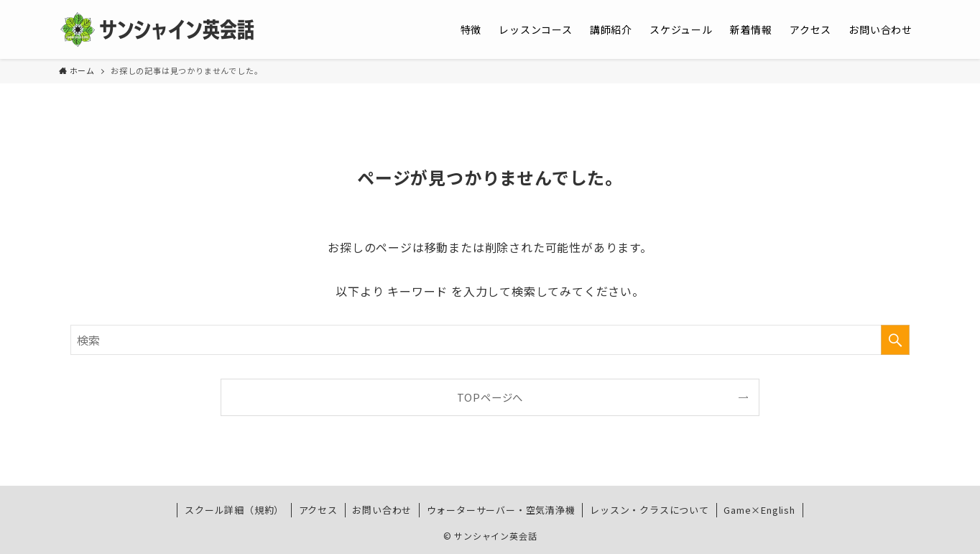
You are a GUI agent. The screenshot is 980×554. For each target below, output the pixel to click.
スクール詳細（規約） (234, 510)
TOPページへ (490, 397)
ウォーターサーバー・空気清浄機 (501, 510)
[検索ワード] (490, 340)
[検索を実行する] (895, 340)
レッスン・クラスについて (650, 510)
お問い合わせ (382, 510)
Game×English (759, 510)
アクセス (318, 510)
